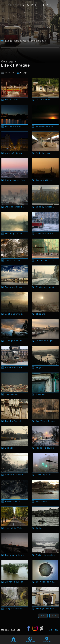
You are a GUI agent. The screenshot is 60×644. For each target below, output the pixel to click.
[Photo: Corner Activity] (45, 250)
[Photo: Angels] (45, 357)
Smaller (8, 73)
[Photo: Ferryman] (45, 491)
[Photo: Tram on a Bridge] (15, 545)
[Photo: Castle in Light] (45, 330)
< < (43, 616)
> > (54, 616)
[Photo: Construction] (15, 250)
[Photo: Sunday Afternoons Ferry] (45, 196)
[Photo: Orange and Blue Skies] (15, 330)
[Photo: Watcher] (45, 384)
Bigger (23, 73)
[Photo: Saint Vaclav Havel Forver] (15, 357)
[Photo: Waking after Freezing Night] (15, 196)
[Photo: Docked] (15, 438)
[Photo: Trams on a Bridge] (15, 116)
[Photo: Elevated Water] (15, 571)
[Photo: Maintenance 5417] (45, 223)
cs (51, 630)
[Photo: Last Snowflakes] (15, 304)
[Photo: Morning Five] (45, 464)
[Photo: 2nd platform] (45, 143)
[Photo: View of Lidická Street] (15, 143)
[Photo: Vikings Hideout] (45, 598)
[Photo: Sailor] (45, 518)
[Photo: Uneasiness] (15, 384)
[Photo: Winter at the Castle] (45, 277)
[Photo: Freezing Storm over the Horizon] (15, 277)
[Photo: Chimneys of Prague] (15, 170)
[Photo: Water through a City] (45, 545)
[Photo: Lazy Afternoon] (15, 598)
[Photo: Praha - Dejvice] (45, 438)
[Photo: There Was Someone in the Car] (15, 491)
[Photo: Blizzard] (45, 304)
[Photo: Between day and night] (45, 571)
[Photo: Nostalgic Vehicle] (15, 518)
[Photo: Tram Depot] (15, 89)
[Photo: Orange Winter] (45, 170)
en (56, 630)
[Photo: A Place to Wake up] (15, 464)
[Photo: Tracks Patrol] (15, 411)
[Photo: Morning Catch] (15, 223)
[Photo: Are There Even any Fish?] (45, 411)
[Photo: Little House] (45, 89)
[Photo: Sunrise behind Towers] (45, 116)
